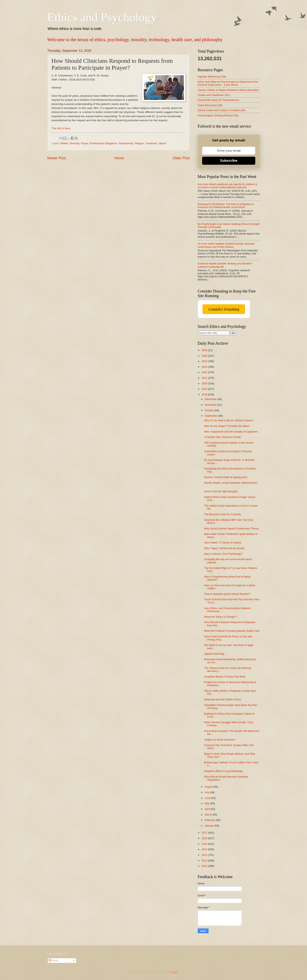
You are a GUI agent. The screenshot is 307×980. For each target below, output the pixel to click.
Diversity (74, 143)
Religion (139, 143)
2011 (205, 866)
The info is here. (61, 128)
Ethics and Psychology (102, 17)
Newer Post (57, 158)
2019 (205, 389)
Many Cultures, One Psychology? (223, 554)
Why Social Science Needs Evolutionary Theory (231, 529)
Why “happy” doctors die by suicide (224, 548)
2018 (205, 395)
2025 (205, 356)
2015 (205, 844)
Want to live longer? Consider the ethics (227, 426)
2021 (205, 378)
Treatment (151, 143)
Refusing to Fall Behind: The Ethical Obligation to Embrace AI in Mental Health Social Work (226, 206)
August (209, 787)
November (211, 405)
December (211, 399)
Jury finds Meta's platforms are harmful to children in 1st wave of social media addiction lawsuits (228, 186)
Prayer (85, 143)
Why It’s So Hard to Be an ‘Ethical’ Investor (229, 420)
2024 (205, 361)
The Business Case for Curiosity (223, 514)
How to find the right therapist (221, 491)
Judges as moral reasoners (220, 740)
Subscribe (229, 161)
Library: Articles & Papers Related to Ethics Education (228, 90)
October (210, 410)
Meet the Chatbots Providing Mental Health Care (232, 631)
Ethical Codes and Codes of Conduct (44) (222, 110)
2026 (205, 350)
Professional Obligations (104, 143)
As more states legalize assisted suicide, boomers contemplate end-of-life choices (226, 245)
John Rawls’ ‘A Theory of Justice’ (223, 543)
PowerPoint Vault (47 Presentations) (218, 100)
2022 (205, 372)
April (208, 809)
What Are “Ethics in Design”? (221, 617)
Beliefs (64, 143)
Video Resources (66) (210, 105)
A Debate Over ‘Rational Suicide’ (223, 437)
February (210, 820)
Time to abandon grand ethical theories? (227, 594)
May (208, 803)
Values (162, 143)
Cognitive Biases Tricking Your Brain (225, 677)
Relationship (126, 143)
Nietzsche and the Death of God (222, 699)
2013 (205, 855)
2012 (205, 861)
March (209, 815)
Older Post (181, 158)
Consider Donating (224, 309)
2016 (205, 838)
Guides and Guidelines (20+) (214, 95)
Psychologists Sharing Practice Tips (218, 115)
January (210, 826)
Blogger (174, 972)
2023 (205, 367)
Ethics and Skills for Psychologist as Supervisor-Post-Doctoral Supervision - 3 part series (228, 83)
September (211, 416)
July (207, 792)
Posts (53, 960)
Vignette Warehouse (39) (212, 77)
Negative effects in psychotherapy (223, 771)
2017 (205, 833)
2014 (205, 849)
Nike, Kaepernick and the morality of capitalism (231, 432)
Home (119, 158)
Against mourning (214, 654)
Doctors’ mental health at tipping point (226, 477)
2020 (205, 383)
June (208, 798)
